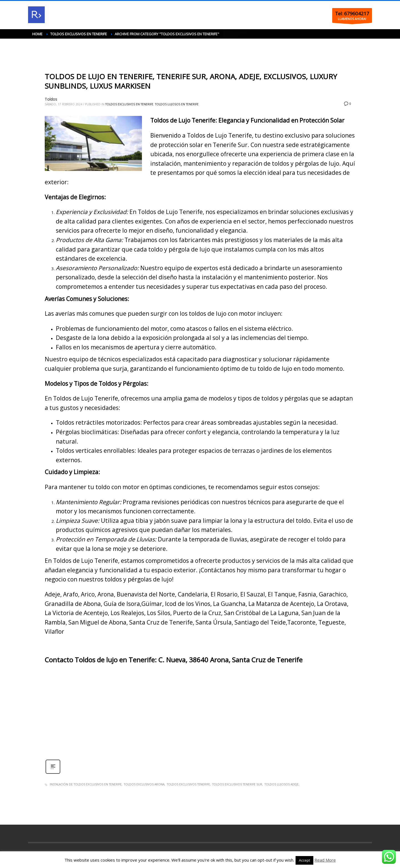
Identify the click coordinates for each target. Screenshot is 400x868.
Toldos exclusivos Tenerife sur (237, 784)
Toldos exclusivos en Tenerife (129, 104)
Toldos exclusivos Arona (144, 784)
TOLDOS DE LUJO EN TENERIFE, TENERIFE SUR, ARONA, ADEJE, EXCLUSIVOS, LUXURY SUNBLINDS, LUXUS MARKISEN (191, 81)
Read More (325, 860)
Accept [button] (304, 860)
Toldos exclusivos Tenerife (188, 784)
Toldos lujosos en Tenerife (177, 104)
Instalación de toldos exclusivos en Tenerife (86, 784)
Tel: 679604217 (352, 13)
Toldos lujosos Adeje (282, 784)
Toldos (51, 99)
